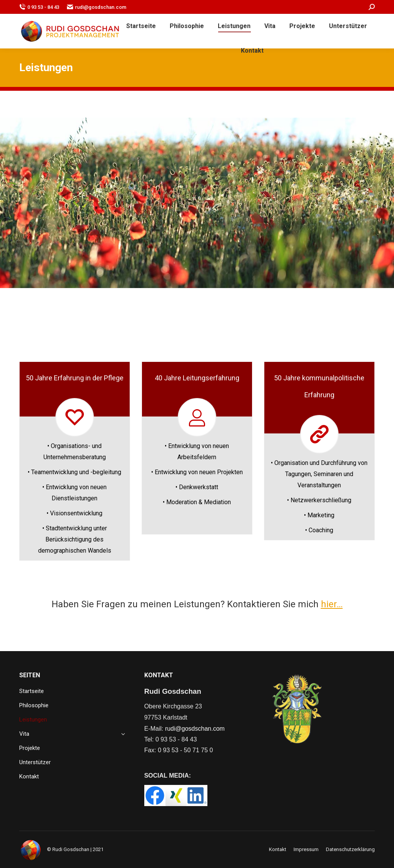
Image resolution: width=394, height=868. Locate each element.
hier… (332, 604)
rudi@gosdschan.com (97, 7)
